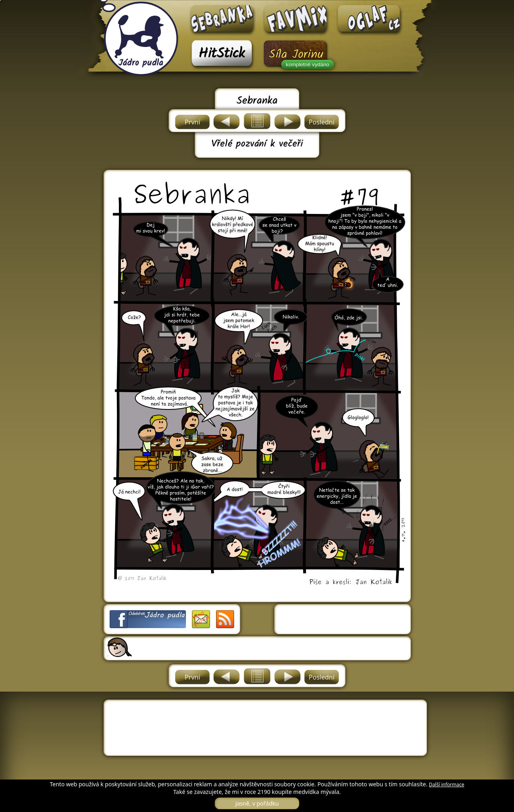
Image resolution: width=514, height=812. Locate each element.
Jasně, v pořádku (257, 803)
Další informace (447, 785)
